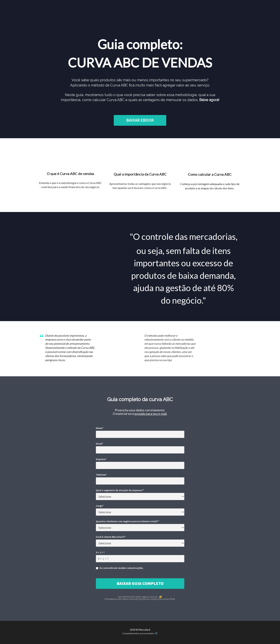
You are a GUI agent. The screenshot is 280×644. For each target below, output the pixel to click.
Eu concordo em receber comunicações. (120, 568)
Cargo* (100, 506)
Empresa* (101, 459)
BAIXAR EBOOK (140, 120)
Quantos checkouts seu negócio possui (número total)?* (127, 521)
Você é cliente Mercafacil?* (111, 537)
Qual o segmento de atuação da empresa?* (120, 490)
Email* (100, 444)
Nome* (100, 428)
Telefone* (101, 475)
